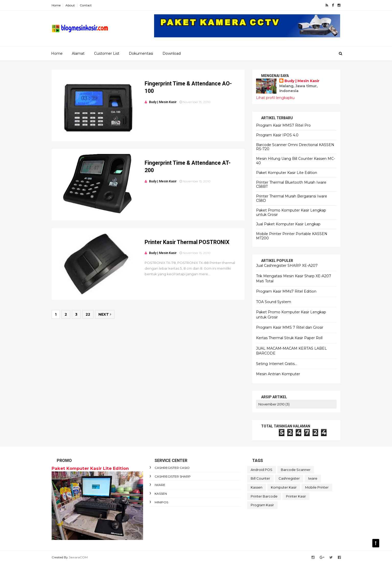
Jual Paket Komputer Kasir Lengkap (288, 224)
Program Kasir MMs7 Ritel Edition (286, 291)
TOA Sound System (274, 302)
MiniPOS (161, 502)
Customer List (107, 53)
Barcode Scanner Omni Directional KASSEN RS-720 (295, 147)
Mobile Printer (317, 487)
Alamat (78, 53)
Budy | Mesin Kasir (302, 81)
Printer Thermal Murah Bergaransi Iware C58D (292, 198)
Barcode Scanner (296, 470)
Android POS (262, 470)
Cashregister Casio (172, 468)
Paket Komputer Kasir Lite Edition (287, 173)
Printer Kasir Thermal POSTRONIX (187, 242)
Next (105, 314)
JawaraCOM (78, 557)
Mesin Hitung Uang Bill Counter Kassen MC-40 (296, 161)
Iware (160, 485)
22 (88, 314)
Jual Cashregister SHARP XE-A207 (287, 266)
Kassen (161, 494)
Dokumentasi (141, 53)
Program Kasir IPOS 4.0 (277, 135)
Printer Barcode (264, 496)
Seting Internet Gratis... (276, 364)
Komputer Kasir (284, 487)
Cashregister (289, 478)
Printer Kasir (296, 496)
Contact (86, 5)
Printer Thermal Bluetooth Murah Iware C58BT (291, 185)
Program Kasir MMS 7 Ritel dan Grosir (290, 327)
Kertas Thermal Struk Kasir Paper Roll (289, 338)
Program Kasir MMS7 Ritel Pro (283, 125)
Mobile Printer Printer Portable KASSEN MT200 (292, 236)
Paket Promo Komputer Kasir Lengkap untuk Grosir (291, 212)
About (70, 5)
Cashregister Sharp (173, 476)
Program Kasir (262, 505)
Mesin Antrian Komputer (278, 374)
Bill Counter (260, 478)
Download (172, 53)
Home (56, 5)
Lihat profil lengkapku (275, 98)
